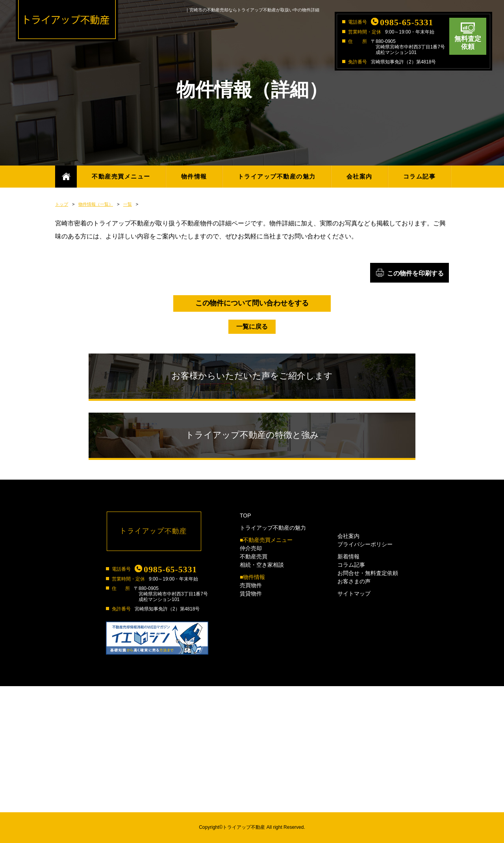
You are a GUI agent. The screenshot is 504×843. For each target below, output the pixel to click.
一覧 (128, 204)
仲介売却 (251, 548)
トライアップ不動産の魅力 (277, 176)
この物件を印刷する (415, 273)
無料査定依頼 (468, 43)
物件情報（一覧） (96, 204)
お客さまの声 (354, 581)
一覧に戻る (252, 327)
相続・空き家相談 (262, 565)
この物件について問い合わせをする (252, 303)
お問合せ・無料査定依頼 (368, 573)
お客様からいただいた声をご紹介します (252, 376)
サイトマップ (354, 594)
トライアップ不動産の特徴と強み (252, 435)
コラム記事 (420, 176)
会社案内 (359, 176)
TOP (246, 515)
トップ (62, 204)
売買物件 (251, 585)
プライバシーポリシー (365, 544)
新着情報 (348, 556)
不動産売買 (254, 556)
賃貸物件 (251, 594)
